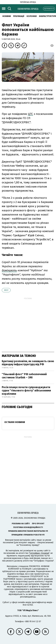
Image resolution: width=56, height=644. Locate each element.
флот (6, 290)
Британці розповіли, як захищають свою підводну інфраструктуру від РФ (28, 363)
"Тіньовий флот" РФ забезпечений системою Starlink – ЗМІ (24, 376)
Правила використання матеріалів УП (28, 531)
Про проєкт (38, 524)
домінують (9, 270)
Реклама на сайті (21, 524)
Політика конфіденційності (28, 527)
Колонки (32, 16)
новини (7, 16)
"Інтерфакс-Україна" (39, 553)
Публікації (19, 16)
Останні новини (15, 422)
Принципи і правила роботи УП (28, 535)
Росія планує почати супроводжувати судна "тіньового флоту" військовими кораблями (26, 390)
